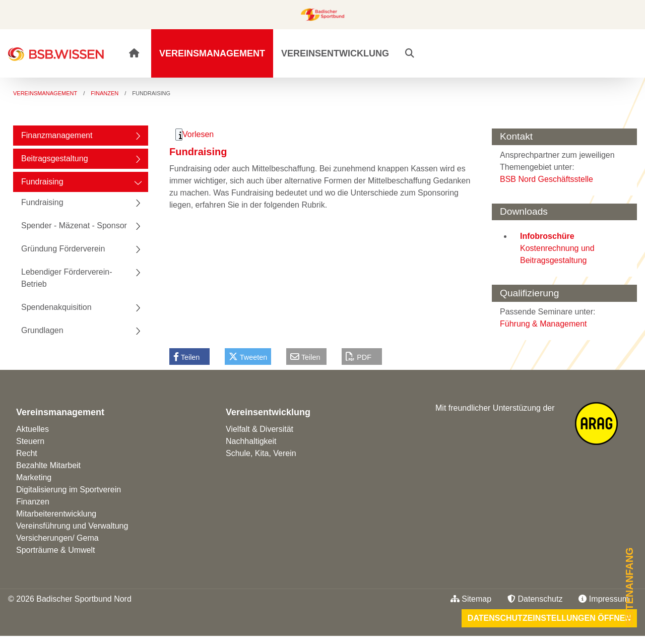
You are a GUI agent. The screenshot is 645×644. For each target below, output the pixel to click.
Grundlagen (42, 330)
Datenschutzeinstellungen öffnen (549, 618)
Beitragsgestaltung (55, 158)
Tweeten (248, 357)
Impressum (604, 599)
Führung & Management (543, 324)
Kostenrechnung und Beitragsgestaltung (557, 248)
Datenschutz (535, 599)
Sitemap (471, 599)
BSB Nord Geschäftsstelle (546, 179)
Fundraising (42, 182)
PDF (359, 357)
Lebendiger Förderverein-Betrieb (67, 278)
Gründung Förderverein (63, 249)
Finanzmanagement (57, 135)
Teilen (186, 357)
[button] (410, 53)
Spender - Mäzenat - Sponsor (74, 226)
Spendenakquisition (56, 307)
